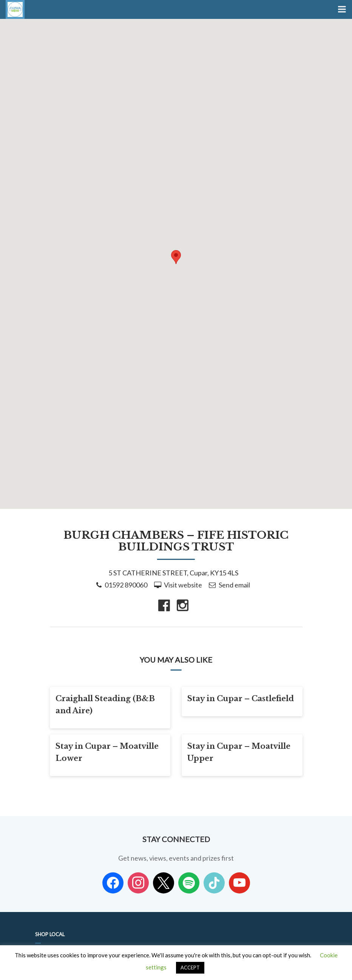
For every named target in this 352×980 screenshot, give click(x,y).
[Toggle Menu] (341, 9)
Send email (234, 585)
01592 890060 (126, 585)
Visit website (183, 585)
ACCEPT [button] (190, 968)
